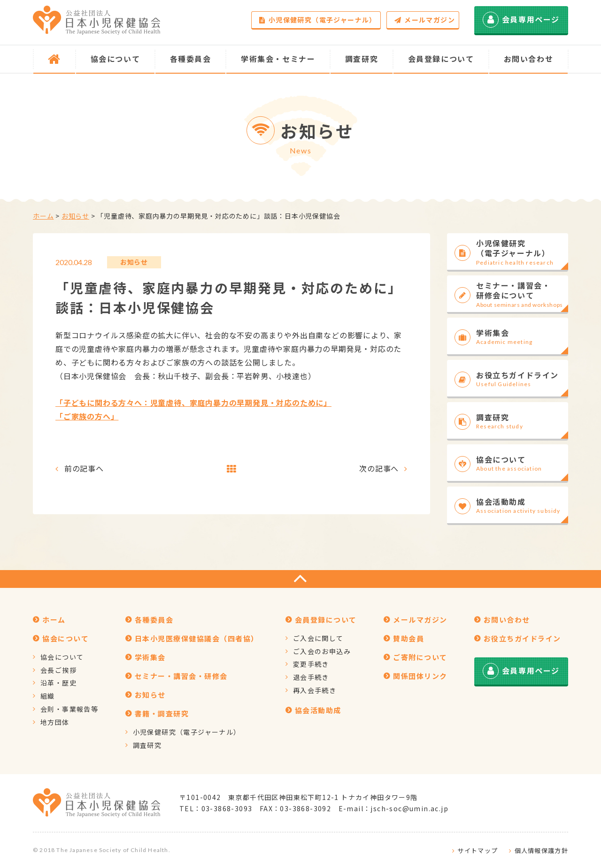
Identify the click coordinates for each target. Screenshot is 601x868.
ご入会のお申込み (322, 651)
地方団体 (55, 722)
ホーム (43, 216)
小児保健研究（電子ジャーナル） (318, 20)
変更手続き (311, 664)
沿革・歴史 (58, 683)
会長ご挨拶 (58, 670)
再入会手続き (315, 690)
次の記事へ (379, 468)
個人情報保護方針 (541, 850)
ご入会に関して (318, 638)
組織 (48, 696)
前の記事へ (84, 468)
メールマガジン (425, 20)
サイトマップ (478, 850)
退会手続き (311, 677)
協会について (62, 657)
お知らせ (75, 216)
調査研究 (147, 745)
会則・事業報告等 (69, 709)
